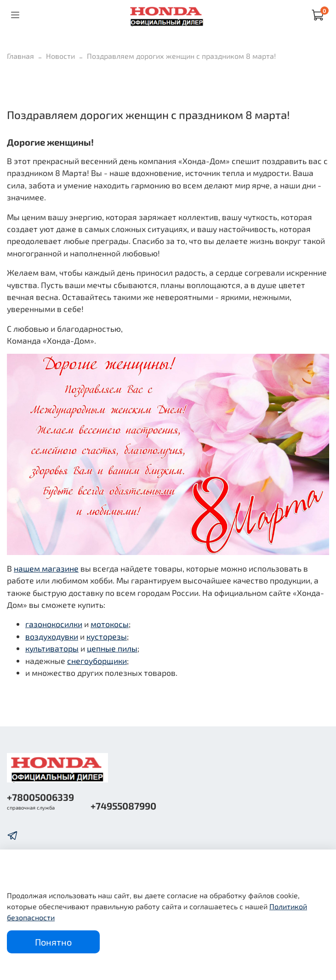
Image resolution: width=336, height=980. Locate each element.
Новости (60, 56)
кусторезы (107, 636)
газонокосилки (54, 624)
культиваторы (52, 648)
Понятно (53, 942)
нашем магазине (46, 568)
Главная (20, 56)
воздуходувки (52, 636)
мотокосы (110, 624)
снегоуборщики (97, 661)
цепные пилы (112, 648)
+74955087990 (123, 806)
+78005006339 (40, 797)
